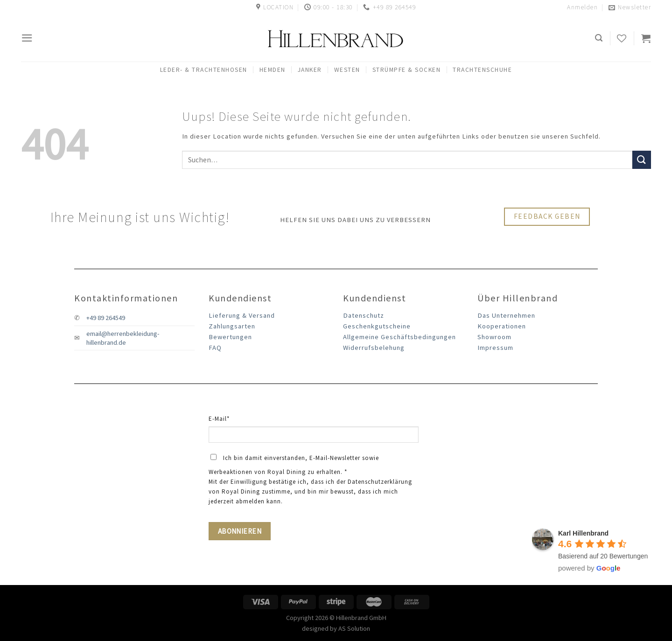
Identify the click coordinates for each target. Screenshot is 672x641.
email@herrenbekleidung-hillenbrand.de (123, 338)
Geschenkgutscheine (377, 326)
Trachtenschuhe (482, 70)
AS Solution (354, 628)
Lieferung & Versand (242, 315)
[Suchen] (599, 38)
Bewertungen (230, 337)
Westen (347, 70)
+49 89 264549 (106, 318)
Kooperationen (502, 326)
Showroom (494, 337)
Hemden (273, 70)
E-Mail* (219, 419)
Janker (310, 70)
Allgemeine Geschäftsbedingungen (399, 337)
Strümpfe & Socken (407, 70)
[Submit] (642, 160)
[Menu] (28, 38)
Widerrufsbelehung (374, 348)
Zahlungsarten (232, 326)
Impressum (495, 348)
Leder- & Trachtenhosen (204, 70)
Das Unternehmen (506, 315)
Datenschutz (364, 315)
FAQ (215, 348)
